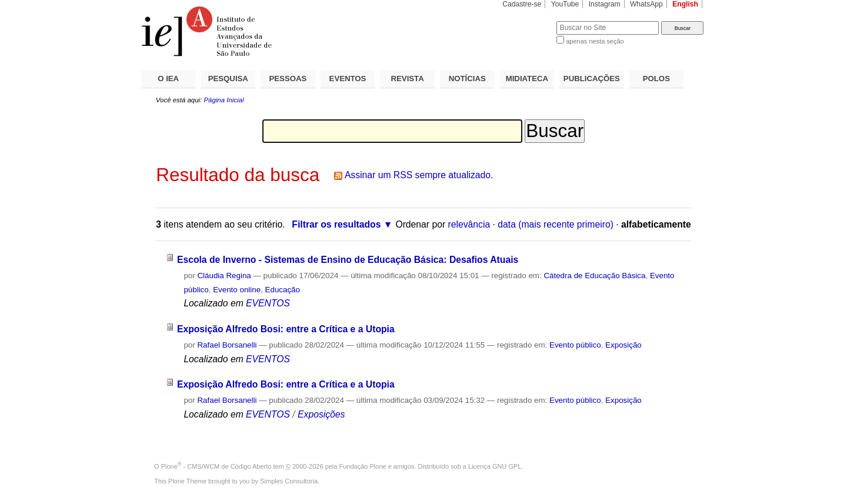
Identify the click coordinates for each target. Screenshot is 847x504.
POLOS (656, 79)
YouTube (565, 4)
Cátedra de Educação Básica (594, 276)
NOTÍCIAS (467, 79)
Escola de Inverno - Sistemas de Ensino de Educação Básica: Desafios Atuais (348, 260)
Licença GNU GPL (495, 466)
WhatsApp (646, 4)
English (685, 4)
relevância (469, 224)
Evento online (237, 290)
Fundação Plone (363, 466)
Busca (528, 21)
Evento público (575, 345)
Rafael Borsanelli (227, 345)
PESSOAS (288, 79)
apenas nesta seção (595, 41)
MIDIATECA (527, 79)
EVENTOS (348, 79)
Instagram (605, 4)
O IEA (168, 79)
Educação (283, 290)
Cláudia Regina (224, 276)
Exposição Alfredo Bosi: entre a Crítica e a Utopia (286, 329)
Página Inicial (224, 100)
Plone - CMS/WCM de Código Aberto (216, 466)
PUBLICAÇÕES (592, 79)
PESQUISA (228, 79)
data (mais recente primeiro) (556, 224)
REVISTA (408, 79)
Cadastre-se (522, 4)
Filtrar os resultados (336, 224)
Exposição (623, 345)
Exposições (321, 414)
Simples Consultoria (289, 481)
